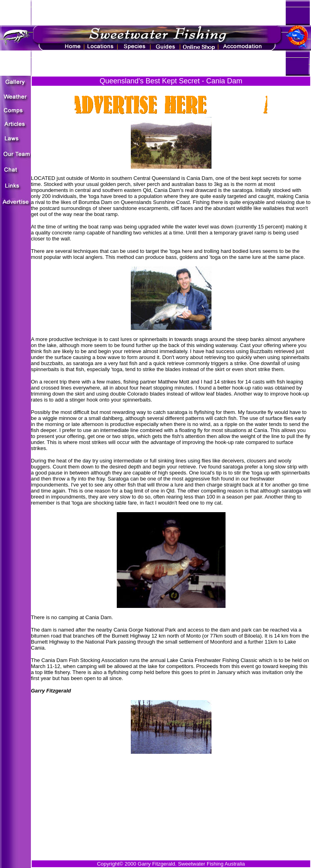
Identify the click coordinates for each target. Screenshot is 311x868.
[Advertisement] (171, 790)
